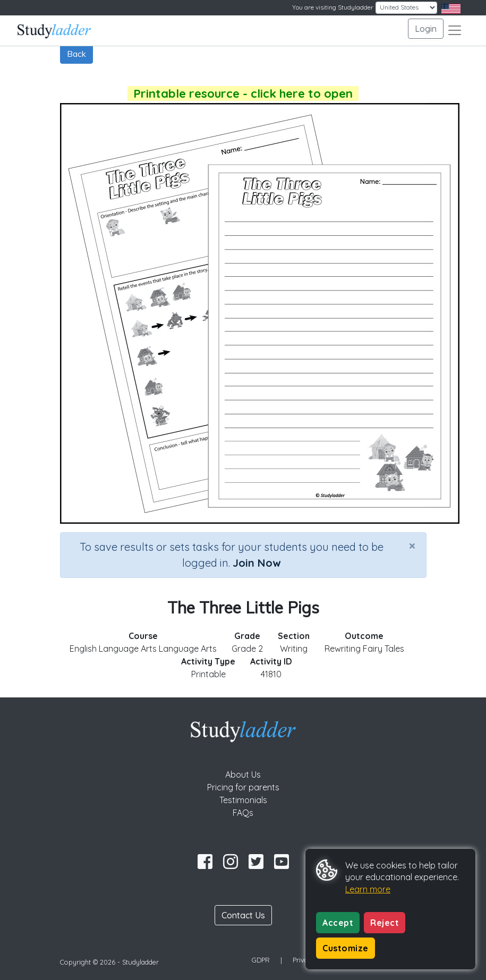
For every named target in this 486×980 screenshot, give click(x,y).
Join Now (257, 563)
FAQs (243, 813)
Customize (346, 948)
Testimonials (243, 800)
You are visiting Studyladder (333, 7)
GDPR (261, 960)
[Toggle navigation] (455, 30)
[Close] (412, 546)
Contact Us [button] (243, 915)
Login (426, 29)
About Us (243, 774)
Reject (385, 923)
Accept (338, 923)
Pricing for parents (243, 787)
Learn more (368, 889)
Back (76, 54)
